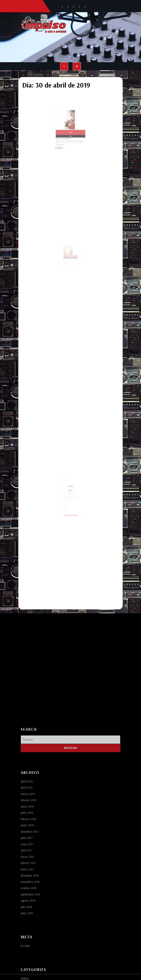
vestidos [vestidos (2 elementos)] (70, 494)
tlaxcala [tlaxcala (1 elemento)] (72, 493)
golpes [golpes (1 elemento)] (66, 492)
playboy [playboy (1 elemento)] (74, 492)
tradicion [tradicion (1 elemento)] (66, 494)
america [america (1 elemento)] (66, 489)
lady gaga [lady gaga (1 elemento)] (70, 492)
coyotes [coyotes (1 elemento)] (68, 490)
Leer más (65, 135)
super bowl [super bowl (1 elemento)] (70, 493)
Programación (67, 481)
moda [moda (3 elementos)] (75, 492)
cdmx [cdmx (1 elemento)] (72, 489)
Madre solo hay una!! (67, 130)
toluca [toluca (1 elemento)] (74, 493)
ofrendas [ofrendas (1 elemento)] (71, 492)
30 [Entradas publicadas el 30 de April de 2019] (66, 500)
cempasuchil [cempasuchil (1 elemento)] (74, 489)
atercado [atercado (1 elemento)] (68, 489)
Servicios (67, 482)
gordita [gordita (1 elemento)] (68, 492)
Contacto (67, 483)
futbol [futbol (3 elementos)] (75, 491)
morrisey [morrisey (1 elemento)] (69, 492)
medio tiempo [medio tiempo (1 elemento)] (72, 492)
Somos (66, 479)
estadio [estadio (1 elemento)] (68, 491)
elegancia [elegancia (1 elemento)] (66, 491)
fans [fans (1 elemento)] (72, 491)
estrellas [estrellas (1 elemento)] (70, 491)
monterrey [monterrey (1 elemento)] (67, 492)
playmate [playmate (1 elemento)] (66, 493)
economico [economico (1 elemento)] (73, 490)
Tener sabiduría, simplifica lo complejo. (70, 262)
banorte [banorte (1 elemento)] (70, 489)
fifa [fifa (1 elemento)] (73, 491)
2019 (70, 129)
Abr (70, 127)
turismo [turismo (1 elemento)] (68, 494)
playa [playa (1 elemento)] (72, 492)
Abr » (67, 502)
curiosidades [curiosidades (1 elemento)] (70, 490)
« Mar (66, 502)
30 (71, 127)
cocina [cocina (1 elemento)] (66, 490)
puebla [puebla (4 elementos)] (68, 493)
